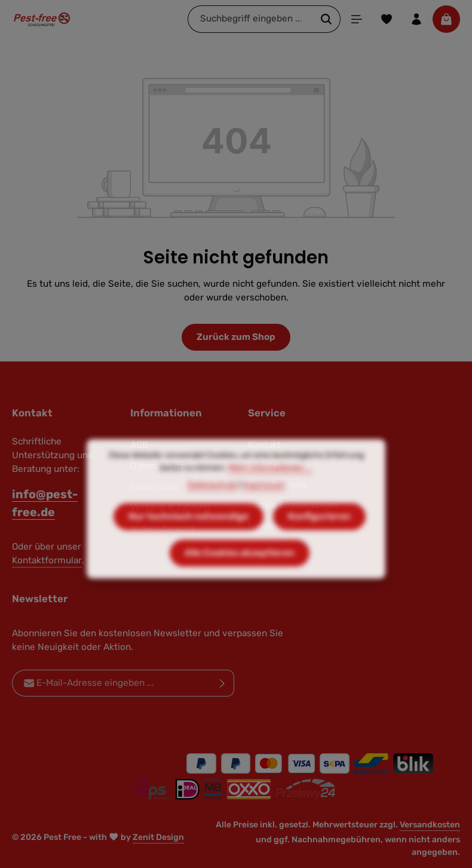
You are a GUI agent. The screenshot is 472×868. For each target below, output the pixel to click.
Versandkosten (430, 825)
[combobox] (250, 19)
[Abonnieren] (223, 683)
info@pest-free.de (45, 503)
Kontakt (264, 445)
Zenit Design (158, 837)
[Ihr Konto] (416, 19)
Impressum (264, 500)
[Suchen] (327, 19)
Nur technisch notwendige (189, 532)
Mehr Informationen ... (270, 483)
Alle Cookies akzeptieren (240, 568)
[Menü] (357, 19)
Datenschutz (212, 500)
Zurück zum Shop (236, 337)
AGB (139, 445)
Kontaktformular (47, 560)
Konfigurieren (319, 532)
